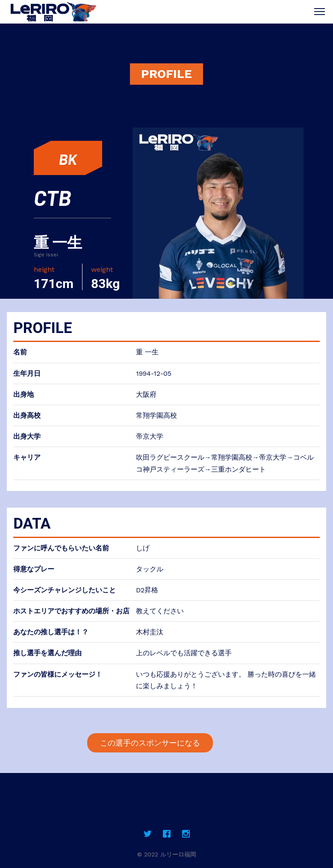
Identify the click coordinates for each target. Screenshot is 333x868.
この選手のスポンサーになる (150, 743)
